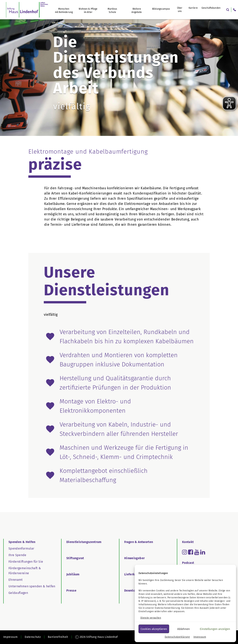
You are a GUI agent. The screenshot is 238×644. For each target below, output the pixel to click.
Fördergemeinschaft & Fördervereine (25, 571)
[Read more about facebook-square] (191, 552)
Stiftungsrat (75, 558)
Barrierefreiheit (58, 637)
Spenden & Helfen (22, 542)
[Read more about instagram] (185, 552)
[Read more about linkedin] (203, 552)
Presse (71, 591)
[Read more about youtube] (197, 552)
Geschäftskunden (211, 8)
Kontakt (188, 542)
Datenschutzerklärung (167, 608)
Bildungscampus (161, 9)
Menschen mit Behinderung (64, 11)
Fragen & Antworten (139, 542)
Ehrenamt (16, 580)
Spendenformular (21, 548)
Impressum (200, 637)
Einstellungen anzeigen (215, 629)
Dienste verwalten (151, 618)
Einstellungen (146, 611)
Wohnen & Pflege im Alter (88, 11)
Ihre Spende (17, 555)
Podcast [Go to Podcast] (188, 563)
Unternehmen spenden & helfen (32, 586)
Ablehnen (184, 629)
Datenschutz (33, 637)
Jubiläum (73, 574)
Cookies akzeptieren (154, 629)
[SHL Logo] (27, 10)
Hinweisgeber (134, 558)
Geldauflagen (18, 593)
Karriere (193, 8)
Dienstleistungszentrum (84, 542)
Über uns (180, 10)
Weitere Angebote (137, 11)
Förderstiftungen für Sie (26, 562)
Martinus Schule (112, 11)
